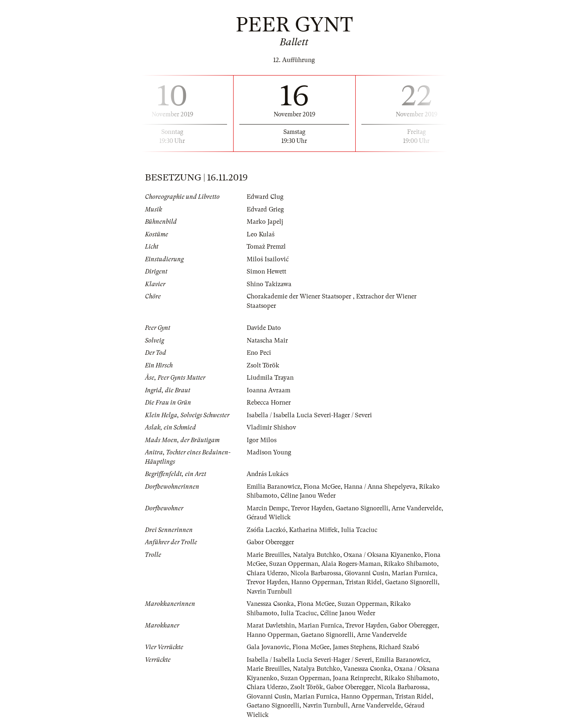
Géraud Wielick (269, 517)
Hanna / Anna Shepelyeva (380, 487)
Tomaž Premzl (266, 247)
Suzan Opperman (294, 564)
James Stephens (354, 647)
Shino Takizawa (269, 284)
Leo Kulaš (261, 234)
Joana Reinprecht (357, 678)
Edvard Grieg (265, 209)
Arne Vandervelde (416, 508)
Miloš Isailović (268, 259)
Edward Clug (265, 197)
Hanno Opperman (317, 582)
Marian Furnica (414, 573)
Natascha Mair (267, 340)
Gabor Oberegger (270, 542)
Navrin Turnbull (269, 592)
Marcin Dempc (267, 508)
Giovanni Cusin (366, 573)
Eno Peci (259, 353)
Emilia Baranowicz (273, 487)
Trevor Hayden (312, 508)
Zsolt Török (263, 365)
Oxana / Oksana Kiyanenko (382, 555)
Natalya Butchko (316, 555)
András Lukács (267, 474)
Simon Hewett (266, 271)
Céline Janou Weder (308, 496)
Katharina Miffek (313, 530)
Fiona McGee (322, 487)
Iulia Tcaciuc (359, 530)
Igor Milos (262, 440)
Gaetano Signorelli (362, 508)
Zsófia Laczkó (266, 530)
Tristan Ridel (364, 582)
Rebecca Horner (269, 403)
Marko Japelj (265, 222)
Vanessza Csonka (270, 604)
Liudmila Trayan (270, 378)
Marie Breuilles (268, 555)
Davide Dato (264, 328)
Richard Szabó (399, 647)
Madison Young (269, 452)
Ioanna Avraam (268, 390)
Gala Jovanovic (268, 647)
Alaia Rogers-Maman (351, 564)
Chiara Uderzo (267, 573)
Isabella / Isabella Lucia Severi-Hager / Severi (309, 415)
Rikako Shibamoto (410, 564)
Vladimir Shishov (271, 427)
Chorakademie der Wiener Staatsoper (300, 296)
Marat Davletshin (271, 625)
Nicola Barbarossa (316, 573)
